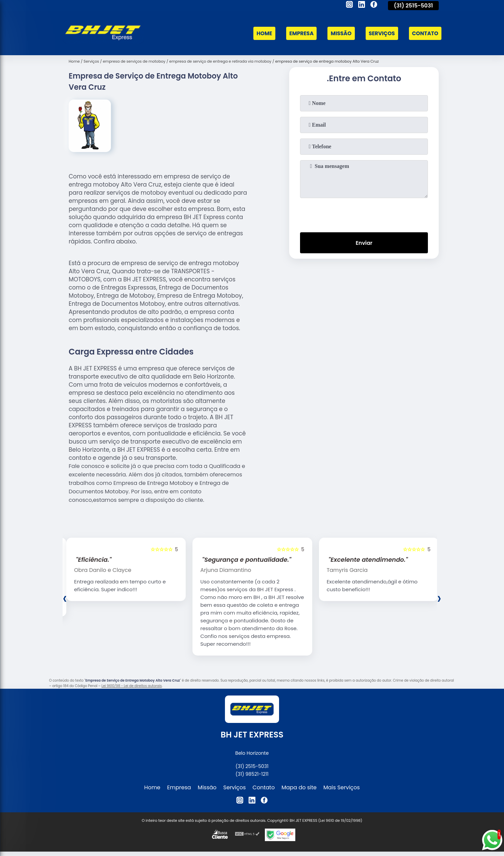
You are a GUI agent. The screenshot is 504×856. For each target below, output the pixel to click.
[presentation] (364, 214)
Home (260, 33)
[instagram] (349, 5)
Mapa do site (299, 787)
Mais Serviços (342, 787)
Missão (339, 33)
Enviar (364, 243)
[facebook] (374, 5)
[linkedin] (362, 5)
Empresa (298, 33)
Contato (425, 33)
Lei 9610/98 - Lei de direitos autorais (132, 686)
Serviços (380, 33)
